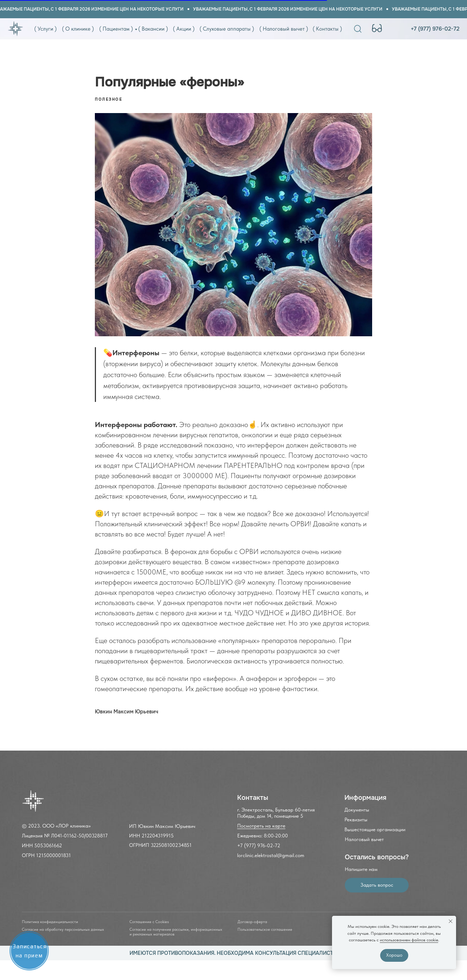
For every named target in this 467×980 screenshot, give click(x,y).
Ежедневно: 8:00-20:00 (263, 836)
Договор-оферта (252, 922)
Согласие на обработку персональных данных (63, 929)
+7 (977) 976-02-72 (435, 29)
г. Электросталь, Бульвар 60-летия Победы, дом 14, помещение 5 (276, 813)
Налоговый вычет (364, 839)
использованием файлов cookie (409, 940)
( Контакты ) (327, 29)
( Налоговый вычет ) (284, 29)
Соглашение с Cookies (149, 922)
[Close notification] (451, 921)
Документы (357, 810)
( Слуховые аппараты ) (227, 29)
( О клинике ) (78, 29)
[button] (377, 885)
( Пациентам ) (116, 29)
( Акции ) (184, 29)
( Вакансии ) (153, 29)
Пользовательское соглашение (265, 929)
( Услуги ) (45, 29)
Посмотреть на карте (261, 826)
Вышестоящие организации (375, 829)
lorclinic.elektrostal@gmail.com (271, 855)
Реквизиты (356, 820)
